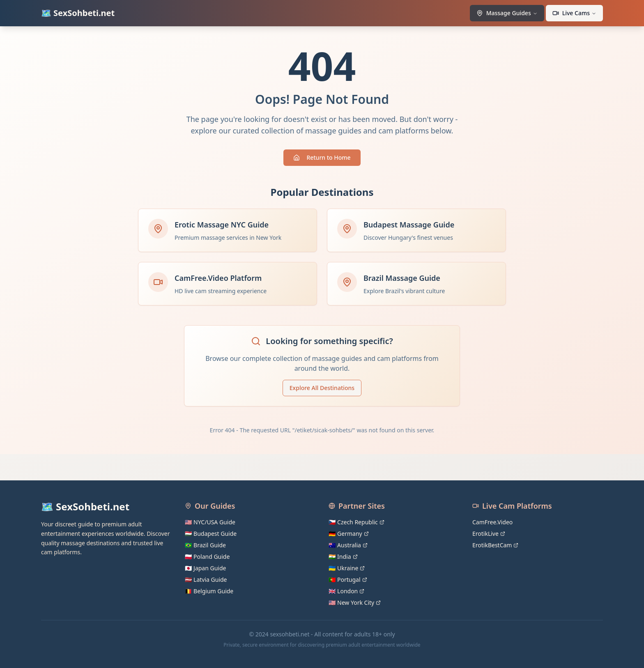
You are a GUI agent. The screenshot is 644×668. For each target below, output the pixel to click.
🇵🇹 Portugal (348, 580)
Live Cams (574, 13)
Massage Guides (507, 13)
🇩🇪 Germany (349, 534)
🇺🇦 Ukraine (347, 568)
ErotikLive (489, 534)
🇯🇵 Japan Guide (205, 568)
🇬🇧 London (346, 591)
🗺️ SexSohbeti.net (78, 13)
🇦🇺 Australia (348, 545)
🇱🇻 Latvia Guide (206, 580)
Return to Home (322, 157)
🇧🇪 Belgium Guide (209, 591)
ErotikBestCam (495, 545)
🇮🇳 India (343, 557)
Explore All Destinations (322, 388)
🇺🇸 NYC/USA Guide (210, 522)
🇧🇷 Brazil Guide (205, 545)
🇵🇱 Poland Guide (207, 557)
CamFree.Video (492, 522)
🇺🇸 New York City (355, 603)
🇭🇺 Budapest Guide (211, 534)
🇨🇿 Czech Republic (356, 522)
